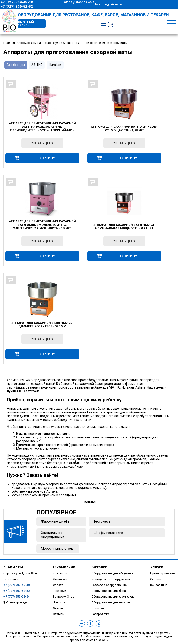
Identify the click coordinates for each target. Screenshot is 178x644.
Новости (59, 602)
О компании (64, 567)
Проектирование (162, 573)
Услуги (157, 567)
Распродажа (100, 614)
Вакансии (59, 591)
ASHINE (37, 65)
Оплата (58, 585)
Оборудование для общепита (112, 573)
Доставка (60, 579)
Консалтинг (158, 585)
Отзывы (59, 614)
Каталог (99, 567)
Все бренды (16, 65)
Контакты (60, 573)
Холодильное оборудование (53, 535)
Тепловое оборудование (109, 585)
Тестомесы (102, 521)
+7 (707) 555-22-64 (17, 597)
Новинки (98, 608)
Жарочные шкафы (56, 521)
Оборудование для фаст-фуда (113, 597)
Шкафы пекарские (108, 533)
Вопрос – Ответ (64, 597)
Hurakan (55, 65)
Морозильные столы (58, 549)
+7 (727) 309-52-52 (17, 7)
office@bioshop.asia (79, 2)
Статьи (58, 608)
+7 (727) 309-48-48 (17, 2)
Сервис (155, 579)
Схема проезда (17, 602)
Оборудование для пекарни (111, 602)
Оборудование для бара (109, 591)
